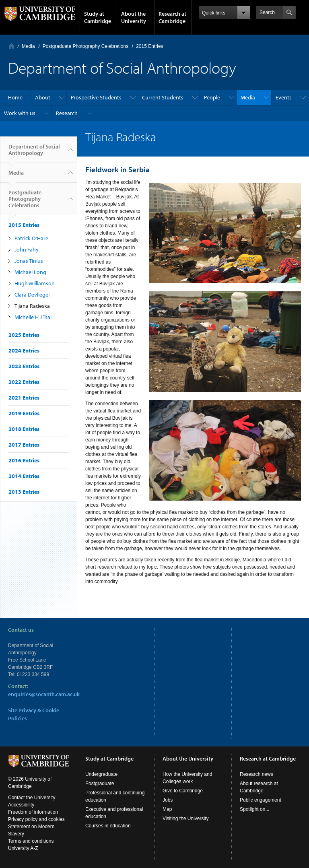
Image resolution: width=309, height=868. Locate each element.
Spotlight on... (254, 809)
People (212, 97)
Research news (256, 774)
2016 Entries (24, 460)
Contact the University (32, 798)
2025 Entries (24, 335)
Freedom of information (33, 812)
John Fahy (27, 249)
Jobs (168, 800)
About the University (134, 17)
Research (67, 113)
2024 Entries (24, 350)
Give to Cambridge (183, 791)
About (43, 97)
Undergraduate (101, 774)
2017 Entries (24, 445)
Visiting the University (186, 819)
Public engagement (261, 800)
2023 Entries (24, 366)
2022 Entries (24, 382)
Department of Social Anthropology (34, 153)
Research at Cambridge (172, 17)
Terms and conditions (31, 841)
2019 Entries (24, 413)
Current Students (163, 97)
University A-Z (23, 848)
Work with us (20, 113)
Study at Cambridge (98, 17)
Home (11, 46)
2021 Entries (24, 398)
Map (167, 809)
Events (284, 97)
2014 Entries (24, 476)
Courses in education (108, 826)
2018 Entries (24, 429)
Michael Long (30, 272)
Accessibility (21, 805)
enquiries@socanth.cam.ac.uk (44, 694)
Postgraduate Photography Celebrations (85, 46)
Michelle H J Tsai (33, 317)
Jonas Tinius (29, 261)
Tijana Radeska (32, 306)
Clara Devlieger (32, 295)
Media (28, 46)
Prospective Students (96, 97)
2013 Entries (24, 492)
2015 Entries (149, 46)
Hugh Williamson (35, 283)
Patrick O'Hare (31, 238)
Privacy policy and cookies (36, 819)
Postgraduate (100, 783)
